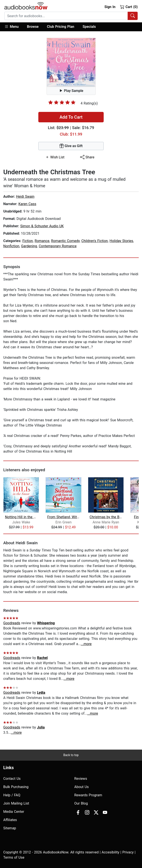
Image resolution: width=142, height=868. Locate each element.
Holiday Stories (121, 241)
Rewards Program (88, 795)
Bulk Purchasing (16, 787)
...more (86, 644)
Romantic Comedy (65, 241)
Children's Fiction (95, 241)
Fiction (28, 241)
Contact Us (12, 779)
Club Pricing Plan (61, 27)
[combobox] (71, 16)
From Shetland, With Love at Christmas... (63, 517)
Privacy (128, 852)
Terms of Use (14, 857)
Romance (42, 241)
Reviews (81, 779)
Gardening (29, 246)
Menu (11, 27)
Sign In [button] (110, 7)
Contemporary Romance (58, 246)
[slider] (62, 102)
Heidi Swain (25, 197)
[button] (14, 27)
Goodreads (12, 623)
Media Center (14, 812)
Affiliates (10, 820)
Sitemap (10, 828)
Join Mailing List (16, 803)
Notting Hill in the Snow (21, 517)
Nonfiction (11, 246)
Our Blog (81, 803)
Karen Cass (27, 204)
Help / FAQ (12, 795)
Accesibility (111, 852)
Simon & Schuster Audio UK (42, 226)
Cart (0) (129, 7)
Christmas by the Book (106, 517)
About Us (81, 787)
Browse (33, 27)
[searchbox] (66, 16)
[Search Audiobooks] (133, 16)
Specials (89, 27)
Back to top (71, 755)
